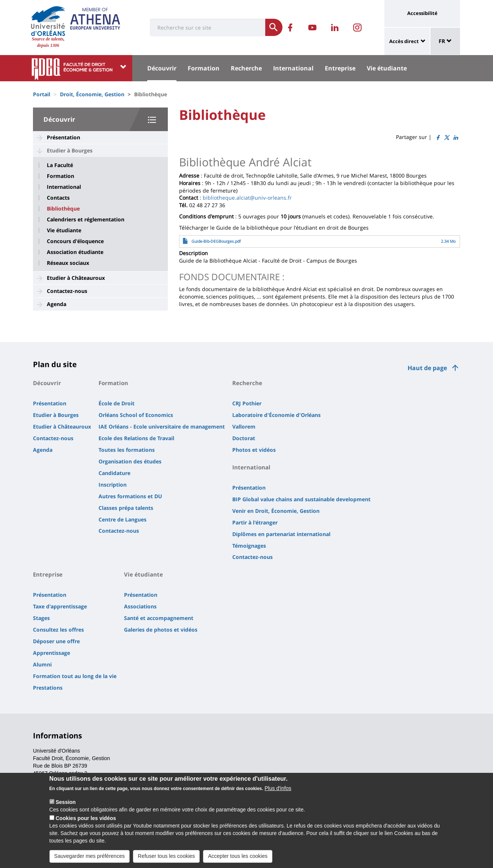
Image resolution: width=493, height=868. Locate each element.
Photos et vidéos (254, 450)
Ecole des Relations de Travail (136, 438)
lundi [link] (282, 183)
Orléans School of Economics (136, 415)
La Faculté (60, 165)
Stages (41, 618)
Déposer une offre (56, 641)
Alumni (42, 664)
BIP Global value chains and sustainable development (301, 499)
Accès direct (404, 41)
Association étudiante (75, 252)
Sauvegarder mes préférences (90, 861)
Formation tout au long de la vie (75, 676)
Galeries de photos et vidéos (161, 630)
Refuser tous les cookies (167, 861)
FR (445, 41)
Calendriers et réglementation (86, 220)
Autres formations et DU (130, 496)
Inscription (113, 485)
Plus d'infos (278, 793)
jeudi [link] (305, 183)
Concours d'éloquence (75, 241)
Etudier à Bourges (70, 150)
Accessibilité (422, 13)
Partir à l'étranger (255, 522)
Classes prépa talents (126, 508)
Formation (204, 68)
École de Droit (117, 403)
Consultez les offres (58, 630)
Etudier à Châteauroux (76, 278)
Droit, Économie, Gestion (92, 94)
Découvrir (162, 68)
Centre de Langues (123, 519)
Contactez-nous (67, 291)
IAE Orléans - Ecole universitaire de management (162, 427)
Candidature (114, 473)
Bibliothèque (63, 209)
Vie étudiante (387, 68)
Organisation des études (130, 461)
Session (66, 807)
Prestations (48, 688)
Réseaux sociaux (68, 263)
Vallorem (244, 427)
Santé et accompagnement (159, 618)
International (293, 68)
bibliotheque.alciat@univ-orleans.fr (247, 198)
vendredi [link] (355, 183)
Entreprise (340, 68)
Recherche (246, 68)
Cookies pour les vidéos (86, 823)
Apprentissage (52, 653)
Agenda (57, 304)
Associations (140, 606)
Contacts (58, 198)
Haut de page (427, 368)
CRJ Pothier (247, 403)
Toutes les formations (127, 450)
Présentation (63, 137)
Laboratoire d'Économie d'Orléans (276, 415)
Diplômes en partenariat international (281, 534)
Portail (42, 94)
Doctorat (244, 438)
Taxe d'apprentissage (60, 606)
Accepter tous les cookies (238, 861)
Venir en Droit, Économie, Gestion (276, 511)
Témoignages (249, 546)
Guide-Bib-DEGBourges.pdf (216, 241)
